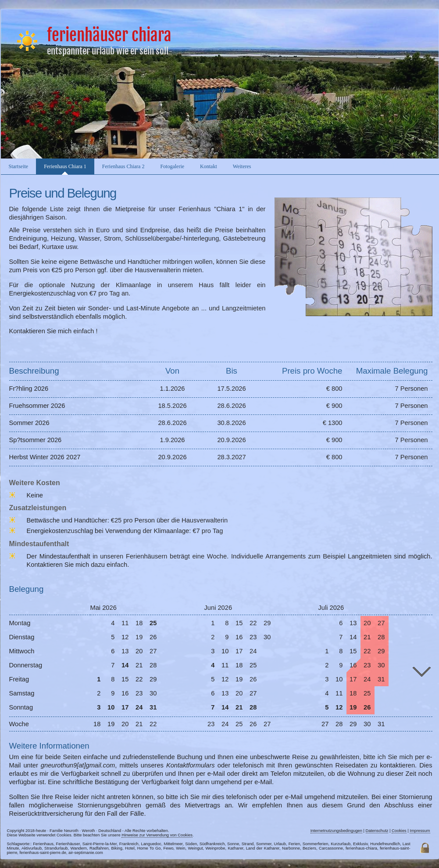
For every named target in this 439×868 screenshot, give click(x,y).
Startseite (19, 166)
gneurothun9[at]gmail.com (78, 765)
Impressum (420, 831)
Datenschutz (377, 831)
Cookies (399, 831)
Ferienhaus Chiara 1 (65, 166)
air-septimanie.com (86, 853)
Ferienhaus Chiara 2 (123, 166)
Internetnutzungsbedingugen (336, 831)
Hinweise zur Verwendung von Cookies (157, 835)
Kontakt (209, 166)
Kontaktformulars (191, 765)
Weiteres (242, 166)
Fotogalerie (172, 166)
